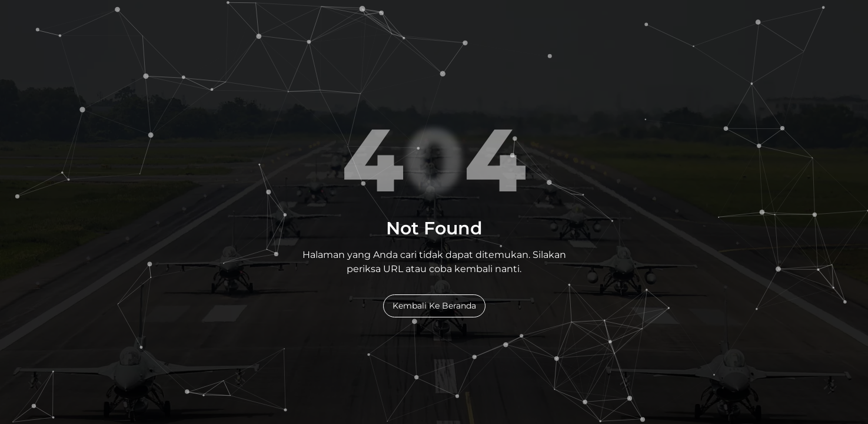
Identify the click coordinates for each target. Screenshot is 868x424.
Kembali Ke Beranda (434, 306)
